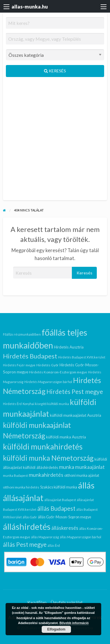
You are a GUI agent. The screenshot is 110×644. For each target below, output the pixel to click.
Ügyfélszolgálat (67, 602)
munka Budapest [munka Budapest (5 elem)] (15, 475)
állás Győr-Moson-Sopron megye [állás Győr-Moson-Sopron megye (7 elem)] (65, 517)
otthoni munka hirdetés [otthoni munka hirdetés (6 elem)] (21, 487)
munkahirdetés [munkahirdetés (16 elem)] (46, 475)
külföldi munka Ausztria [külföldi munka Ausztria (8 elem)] (66, 437)
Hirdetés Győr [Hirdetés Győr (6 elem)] (48, 365)
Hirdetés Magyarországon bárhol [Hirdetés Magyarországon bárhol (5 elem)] (48, 382)
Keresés (55, 71)
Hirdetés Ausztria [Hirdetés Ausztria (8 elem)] (69, 347)
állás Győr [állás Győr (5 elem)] (30, 517)
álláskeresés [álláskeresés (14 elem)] (65, 528)
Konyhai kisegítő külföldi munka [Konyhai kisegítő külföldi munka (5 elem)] (46, 404)
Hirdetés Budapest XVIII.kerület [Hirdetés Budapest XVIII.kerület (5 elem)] (82, 357)
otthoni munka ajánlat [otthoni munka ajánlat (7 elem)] (82, 475)
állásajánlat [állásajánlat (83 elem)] (23, 498)
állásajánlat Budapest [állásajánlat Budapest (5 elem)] (60, 500)
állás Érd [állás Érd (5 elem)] (54, 545)
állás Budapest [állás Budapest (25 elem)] (56, 508)
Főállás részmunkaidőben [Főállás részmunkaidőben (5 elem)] (22, 334)
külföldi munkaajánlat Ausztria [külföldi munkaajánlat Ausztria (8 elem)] (76, 415)
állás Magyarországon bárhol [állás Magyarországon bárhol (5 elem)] (81, 537)
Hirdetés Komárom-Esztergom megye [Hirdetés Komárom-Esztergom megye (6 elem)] (58, 372)
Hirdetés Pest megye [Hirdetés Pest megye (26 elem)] (75, 392)
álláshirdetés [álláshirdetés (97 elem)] (27, 526)
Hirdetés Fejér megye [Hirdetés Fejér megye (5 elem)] (19, 365)
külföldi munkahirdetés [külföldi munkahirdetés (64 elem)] (43, 447)
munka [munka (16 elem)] (67, 467)
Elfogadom (56, 629)
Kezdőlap (37, 602)
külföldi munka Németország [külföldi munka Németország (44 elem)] (48, 458)
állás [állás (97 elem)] (86, 485)
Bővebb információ (74, 623)
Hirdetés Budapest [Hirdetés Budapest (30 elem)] (30, 356)
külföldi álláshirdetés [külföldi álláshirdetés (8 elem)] (40, 467)
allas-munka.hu (30, 7)
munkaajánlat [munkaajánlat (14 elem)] (90, 467)
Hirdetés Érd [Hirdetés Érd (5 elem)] (12, 404)
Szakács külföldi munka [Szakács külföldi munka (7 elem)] (59, 487)
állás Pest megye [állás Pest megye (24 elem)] (25, 544)
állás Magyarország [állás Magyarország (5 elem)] (45, 537)
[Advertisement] (55, 141)
